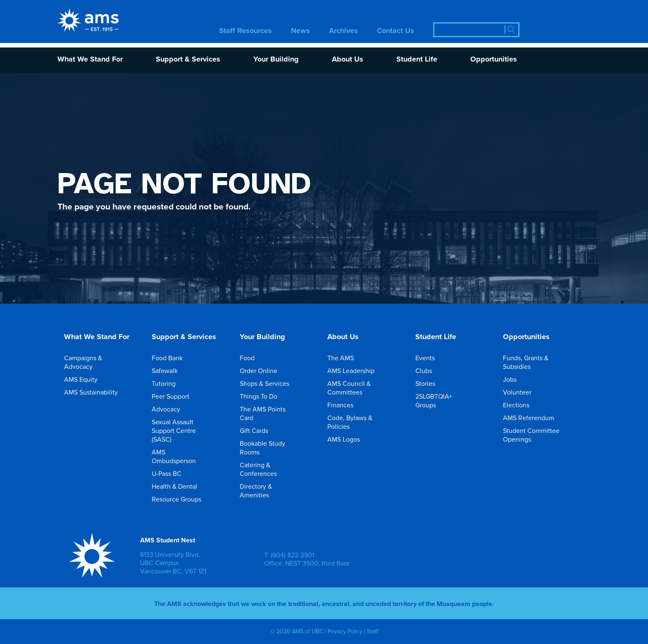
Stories (431, 383)
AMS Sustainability (97, 392)
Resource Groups (182, 499)
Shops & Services (270, 383)
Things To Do (264, 396)
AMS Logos (349, 439)
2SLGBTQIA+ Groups (450, 400)
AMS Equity (87, 379)
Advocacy (172, 409)
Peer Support (176, 396)
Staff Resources (245, 31)
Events (431, 358)
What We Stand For (90, 60)
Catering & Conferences (274, 469)
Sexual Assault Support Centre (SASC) (186, 430)
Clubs (429, 371)
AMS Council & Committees (362, 388)
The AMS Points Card (274, 413)
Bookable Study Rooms (274, 448)
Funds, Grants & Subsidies (538, 362)
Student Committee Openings (538, 435)
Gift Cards (260, 430)
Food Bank (173, 358)
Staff (373, 631)
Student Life (417, 60)
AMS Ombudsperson (186, 456)
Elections (522, 405)
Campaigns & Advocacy (99, 362)
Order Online (264, 371)
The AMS (346, 358)
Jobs (516, 379)
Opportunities (494, 60)
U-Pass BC (172, 473)
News (300, 31)
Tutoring (169, 383)
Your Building (276, 60)
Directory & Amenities (274, 491)
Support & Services (188, 60)
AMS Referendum (534, 418)
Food (253, 358)
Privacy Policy (345, 631)
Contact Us (395, 31)
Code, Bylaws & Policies (362, 422)
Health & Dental (180, 486)
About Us (348, 60)
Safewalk (170, 371)
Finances (346, 405)
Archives (343, 31)
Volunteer (523, 392)
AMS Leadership (357, 371)
